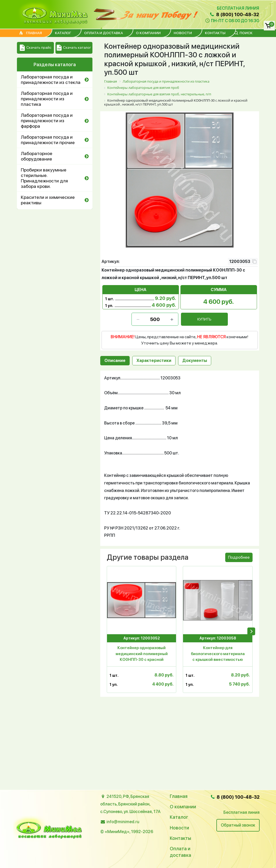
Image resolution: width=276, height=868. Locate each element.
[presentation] (251, 631)
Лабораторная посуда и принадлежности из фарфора (47, 121)
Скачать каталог (74, 48)
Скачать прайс (36, 48)
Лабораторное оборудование (37, 156)
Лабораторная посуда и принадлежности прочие (48, 140)
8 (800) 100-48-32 (234, 14)
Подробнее (239, 557)
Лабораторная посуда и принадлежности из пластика (47, 99)
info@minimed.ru (123, 822)
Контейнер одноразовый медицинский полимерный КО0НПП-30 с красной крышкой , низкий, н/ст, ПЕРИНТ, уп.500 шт (142, 655)
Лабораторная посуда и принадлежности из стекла (51, 79)
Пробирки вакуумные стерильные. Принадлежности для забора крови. (44, 178)
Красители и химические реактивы (48, 200)
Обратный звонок (238, 825)
